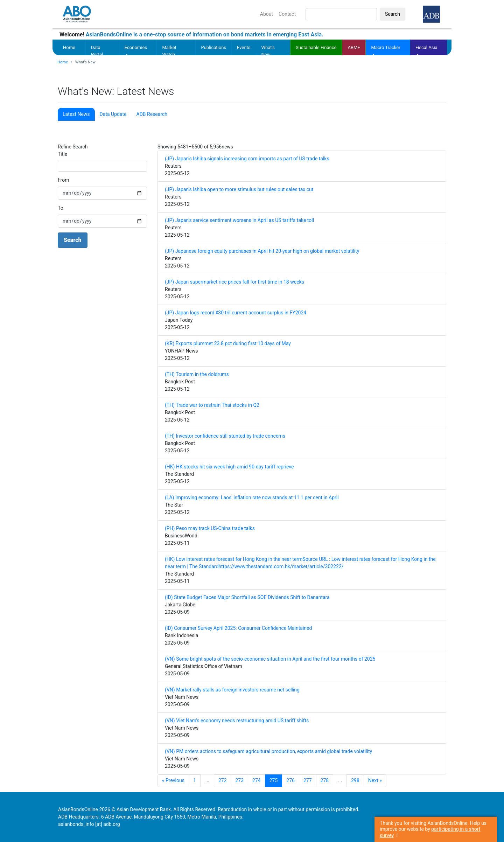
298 (355, 780)
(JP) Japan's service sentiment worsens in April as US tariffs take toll (239, 220)
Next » (375, 780)
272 (223, 780)
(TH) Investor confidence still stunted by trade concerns (225, 436)
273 (240, 780)
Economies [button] (136, 47)
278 (325, 780)
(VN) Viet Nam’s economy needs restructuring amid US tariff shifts (237, 721)
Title (62, 154)
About (267, 14)
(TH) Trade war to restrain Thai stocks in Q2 (212, 405)
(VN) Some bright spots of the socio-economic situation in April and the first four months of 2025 (270, 659)
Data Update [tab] (113, 114)
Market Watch (169, 51)
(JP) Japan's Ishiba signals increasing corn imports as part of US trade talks (247, 159)
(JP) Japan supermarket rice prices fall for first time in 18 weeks (234, 282)
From (63, 180)
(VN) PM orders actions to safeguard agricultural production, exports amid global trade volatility (268, 751)
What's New (268, 51)
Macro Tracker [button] (386, 47)
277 (308, 780)
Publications (213, 47)
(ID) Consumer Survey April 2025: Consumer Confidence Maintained (238, 628)
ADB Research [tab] (152, 114)
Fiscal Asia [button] (426, 47)
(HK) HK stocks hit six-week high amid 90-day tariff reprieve (229, 467)
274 (257, 780)
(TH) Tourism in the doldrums (197, 374)
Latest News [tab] (76, 114)
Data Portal (97, 51)
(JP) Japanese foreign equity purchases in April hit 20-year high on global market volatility (262, 251)
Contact (287, 14)
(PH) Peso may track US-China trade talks (210, 528)
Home (69, 47)
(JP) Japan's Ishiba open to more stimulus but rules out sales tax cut (239, 189)
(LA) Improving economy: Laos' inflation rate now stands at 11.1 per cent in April (252, 497)
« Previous (173, 780)
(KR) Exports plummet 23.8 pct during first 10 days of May (228, 343)
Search (393, 14)
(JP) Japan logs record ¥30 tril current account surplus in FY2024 (236, 313)
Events (244, 47)
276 (290, 780)
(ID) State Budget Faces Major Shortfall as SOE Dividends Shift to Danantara (247, 597)
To (61, 208)
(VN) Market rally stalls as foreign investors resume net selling (232, 690)
